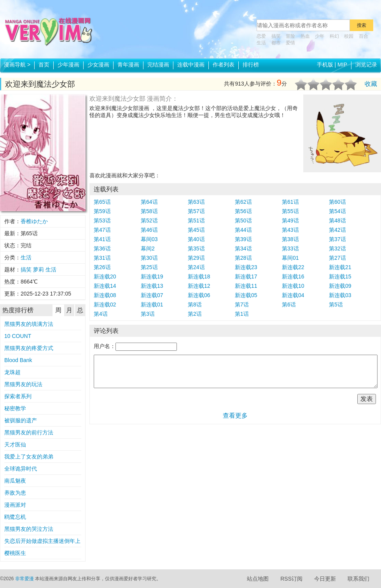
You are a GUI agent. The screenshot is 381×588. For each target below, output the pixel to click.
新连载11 (246, 286)
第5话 (336, 304)
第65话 (102, 202)
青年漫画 (128, 65)
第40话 (196, 239)
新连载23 (246, 267)
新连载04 (293, 295)
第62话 (243, 202)
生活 (261, 43)
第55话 (290, 211)
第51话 (196, 220)
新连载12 (199, 286)
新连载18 (199, 276)
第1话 (242, 314)
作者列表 (224, 65)
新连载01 (152, 304)
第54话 (337, 211)
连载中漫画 (191, 65)
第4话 (101, 314)
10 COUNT (18, 336)
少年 (320, 36)
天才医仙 (15, 444)
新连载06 (199, 295)
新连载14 (105, 286)
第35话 (196, 248)
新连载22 (293, 267)
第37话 (337, 239)
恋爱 (261, 36)
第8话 (195, 304)
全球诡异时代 (21, 469)
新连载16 (293, 276)
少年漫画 (68, 65)
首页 (44, 65)
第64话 (149, 202)
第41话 (102, 239)
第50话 (243, 220)
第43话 (290, 230)
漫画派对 (15, 505)
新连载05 (246, 295)
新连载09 (340, 286)
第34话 (243, 248)
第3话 (148, 314)
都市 (276, 43)
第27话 (337, 258)
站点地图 (258, 579)
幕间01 (290, 258)
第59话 (102, 211)
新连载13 (152, 286)
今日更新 (325, 579)
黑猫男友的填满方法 (29, 324)
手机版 (325, 65)
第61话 (290, 202)
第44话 (243, 230)
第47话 (102, 230)
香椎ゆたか (34, 221)
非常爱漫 (24, 579)
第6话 (289, 304)
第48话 (337, 220)
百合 (364, 36)
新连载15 (340, 276)
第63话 (196, 202)
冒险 (290, 36)
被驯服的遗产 (21, 420)
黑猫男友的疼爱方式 (29, 348)
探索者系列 (18, 396)
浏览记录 (366, 65)
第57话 (196, 211)
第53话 (102, 220)
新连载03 (340, 295)
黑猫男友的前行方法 (29, 432)
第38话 (290, 239)
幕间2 (148, 248)
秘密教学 (15, 408)
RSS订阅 (291, 579)
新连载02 (105, 304)
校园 (349, 36)
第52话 (149, 220)
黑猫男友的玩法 (23, 384)
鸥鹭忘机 (15, 517)
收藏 (371, 84)
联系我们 (358, 579)
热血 (305, 36)
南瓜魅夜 (15, 481)
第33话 (290, 248)
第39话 (243, 239)
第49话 (290, 220)
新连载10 (293, 286)
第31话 (102, 258)
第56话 (243, 211)
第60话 (337, 202)
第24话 (196, 267)
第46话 (149, 230)
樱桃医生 (15, 553)
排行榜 (251, 65)
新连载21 (340, 267)
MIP (342, 65)
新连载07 (152, 295)
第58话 (149, 211)
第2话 (195, 314)
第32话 (337, 248)
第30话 (149, 258)
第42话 (337, 230)
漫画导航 (17, 65)
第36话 (102, 248)
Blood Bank (18, 360)
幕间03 (149, 239)
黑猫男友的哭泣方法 (29, 529)
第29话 (196, 258)
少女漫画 (98, 65)
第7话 (242, 304)
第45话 (196, 230)
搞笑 (276, 36)
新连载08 (105, 295)
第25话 (149, 267)
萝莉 (38, 269)
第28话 (243, 258)
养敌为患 (15, 493)
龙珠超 (12, 372)
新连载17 (246, 276)
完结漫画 (158, 65)
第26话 (102, 267)
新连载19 (152, 276)
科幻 (334, 36)
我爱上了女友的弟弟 (29, 457)
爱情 (290, 43)
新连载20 (105, 276)
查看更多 (235, 416)
